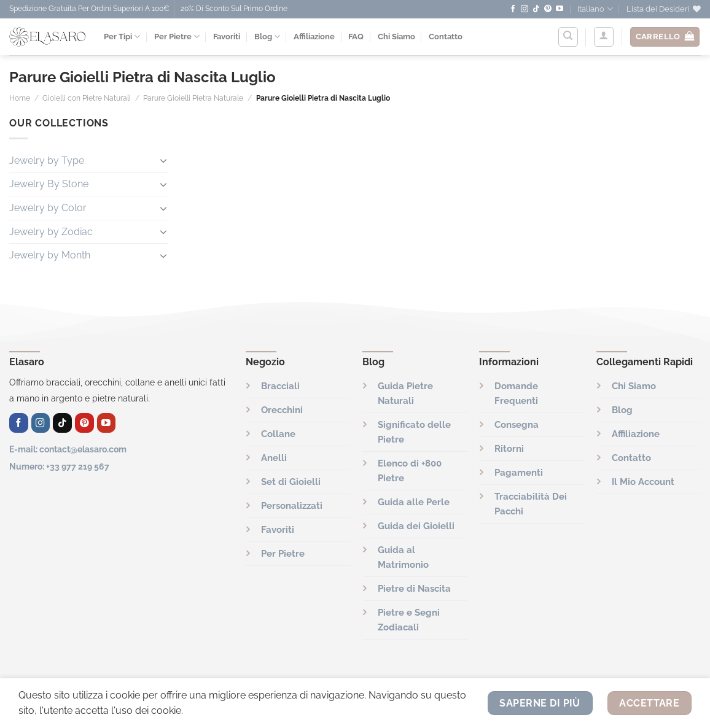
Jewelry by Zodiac (51, 232)
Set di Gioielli (291, 482)
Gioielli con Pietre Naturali (87, 98)
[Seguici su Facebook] (513, 9)
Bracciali (280, 386)
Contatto (446, 37)
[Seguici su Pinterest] (548, 9)
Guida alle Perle (414, 502)
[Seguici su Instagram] (525, 9)
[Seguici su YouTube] (560, 9)
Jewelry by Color (48, 208)
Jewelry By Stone (49, 184)
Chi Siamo (396, 37)
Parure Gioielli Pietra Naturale (193, 98)
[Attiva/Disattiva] (163, 160)
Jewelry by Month (50, 255)
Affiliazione (314, 37)
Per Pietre (177, 37)
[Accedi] (604, 37)
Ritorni (509, 449)
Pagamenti (519, 473)
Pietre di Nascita (414, 589)
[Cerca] (568, 37)
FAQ (356, 37)
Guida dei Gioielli (416, 526)
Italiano (595, 9)
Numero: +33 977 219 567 (59, 466)
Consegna (517, 425)
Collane (278, 434)
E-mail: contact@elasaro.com (68, 449)
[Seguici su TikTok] (536, 9)
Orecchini (282, 410)
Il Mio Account (643, 482)
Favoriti (227, 37)
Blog (267, 37)
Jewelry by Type (47, 161)
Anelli (274, 458)
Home (20, 98)
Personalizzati (292, 506)
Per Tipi (122, 37)
